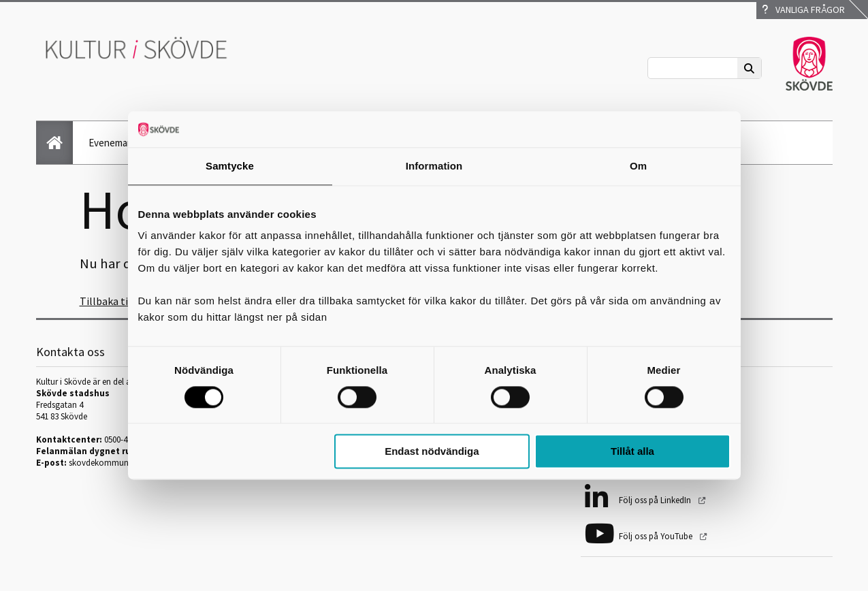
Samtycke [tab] (230, 166)
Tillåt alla (632, 452)
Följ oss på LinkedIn (656, 500)
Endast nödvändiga (432, 452)
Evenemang (113, 143)
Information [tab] (434, 166)
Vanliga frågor (803, 10)
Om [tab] (638, 166)
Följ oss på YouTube (657, 536)
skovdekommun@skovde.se (120, 463)
